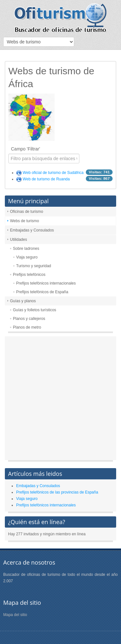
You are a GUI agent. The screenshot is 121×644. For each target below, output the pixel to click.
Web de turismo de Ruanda (46, 179)
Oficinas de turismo (27, 212)
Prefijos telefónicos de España (42, 292)
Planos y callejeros (29, 319)
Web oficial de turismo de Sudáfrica (53, 173)
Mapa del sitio (15, 615)
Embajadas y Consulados (32, 230)
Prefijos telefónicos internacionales (46, 283)
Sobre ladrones (26, 249)
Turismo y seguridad (34, 266)
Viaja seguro (27, 257)
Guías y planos (23, 301)
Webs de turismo (25, 221)
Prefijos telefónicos (29, 275)
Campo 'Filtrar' (26, 149)
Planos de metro (27, 327)
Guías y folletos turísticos (35, 310)
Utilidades (19, 240)
